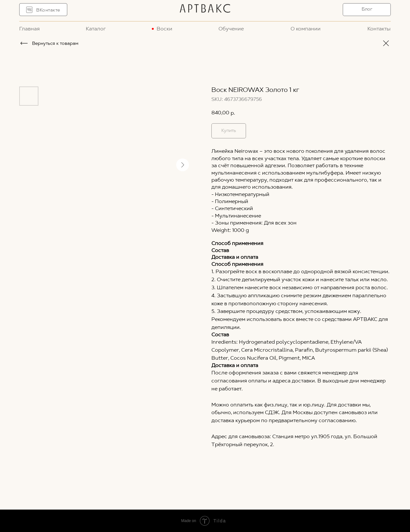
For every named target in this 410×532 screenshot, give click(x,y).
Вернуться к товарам (55, 44)
